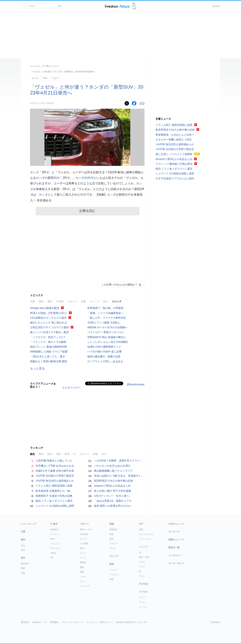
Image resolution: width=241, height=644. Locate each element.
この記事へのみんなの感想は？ (119, 285)
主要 (32, 301)
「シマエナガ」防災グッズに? (48, 337)
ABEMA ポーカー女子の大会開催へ (108, 327)
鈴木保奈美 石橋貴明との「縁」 (54, 491)
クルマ (55, 78)
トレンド (117, 301)
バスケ (83, 577)
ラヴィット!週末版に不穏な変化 (174, 164)
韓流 (111, 539)
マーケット (55, 534)
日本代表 (84, 534)
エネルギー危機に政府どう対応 (174, 140)
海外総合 (25, 564)
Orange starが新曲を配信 (45, 308)
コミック (143, 607)
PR (52, 558)
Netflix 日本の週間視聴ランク (104, 347)
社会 (23, 545)
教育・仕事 (144, 557)
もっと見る (37, 368)
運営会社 (25, 622)
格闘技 (83, 562)
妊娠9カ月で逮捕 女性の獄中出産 (55, 471)
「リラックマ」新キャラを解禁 (48, 342)
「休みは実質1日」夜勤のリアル (113, 501)
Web (52, 539)
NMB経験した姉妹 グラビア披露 (49, 352)
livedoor (216, 6)
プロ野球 (84, 544)
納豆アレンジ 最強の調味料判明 (49, 347)
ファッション (145, 539)
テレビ (112, 548)
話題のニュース (176, 540)
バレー (83, 581)
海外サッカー (86, 529)
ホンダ (35, 78)
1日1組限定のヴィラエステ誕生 (48, 318)
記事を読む (87, 211)
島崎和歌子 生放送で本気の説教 (54, 496)
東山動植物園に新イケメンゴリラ (113, 471)
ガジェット (55, 544)
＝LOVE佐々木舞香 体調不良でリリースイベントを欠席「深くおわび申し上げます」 (144, 461)
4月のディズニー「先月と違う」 (113, 496)
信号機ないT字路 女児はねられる (55, 466)
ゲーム (142, 602)
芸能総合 (113, 529)
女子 (106, 301)
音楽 (111, 534)
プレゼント (115, 574)
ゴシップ (94, 301)
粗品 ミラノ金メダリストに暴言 (54, 501)
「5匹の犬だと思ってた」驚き (48, 357)
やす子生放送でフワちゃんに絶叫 (175, 178)
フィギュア (85, 586)
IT (75, 454)
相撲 (82, 572)
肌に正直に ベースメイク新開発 (174, 154)
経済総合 (54, 529)
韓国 (23, 568)
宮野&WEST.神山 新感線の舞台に (107, 337)
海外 (50, 301)
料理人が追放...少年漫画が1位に (49, 313)
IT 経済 (60, 301)
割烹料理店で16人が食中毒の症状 (113, 481)
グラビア (113, 544)
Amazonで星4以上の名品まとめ (112, 486)
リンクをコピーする (142, 104)
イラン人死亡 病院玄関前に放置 (54, 486)
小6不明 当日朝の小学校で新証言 (55, 476)
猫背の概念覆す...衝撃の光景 (104, 357)
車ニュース (52, 66)
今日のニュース (176, 524)
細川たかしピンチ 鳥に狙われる (49, 323)
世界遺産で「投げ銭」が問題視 (105, 308)
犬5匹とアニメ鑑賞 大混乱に (104, 323)
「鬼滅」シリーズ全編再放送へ (105, 313)
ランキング (174, 532)
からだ (142, 562)
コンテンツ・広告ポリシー (100, 622)
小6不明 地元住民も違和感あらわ (55, 481)
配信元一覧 (174, 547)
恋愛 (141, 529)
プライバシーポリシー (73, 622)
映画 (112, 564)
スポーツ (72, 301)
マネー (142, 566)
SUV (45, 78)
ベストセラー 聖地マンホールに (106, 332)
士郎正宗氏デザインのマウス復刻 (49, 327)
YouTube (144, 584)
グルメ (142, 576)
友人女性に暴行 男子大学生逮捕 (112, 491)
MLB (82, 548)
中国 (23, 573)
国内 (41, 301)
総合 (32, 454)
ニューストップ (37, 66)
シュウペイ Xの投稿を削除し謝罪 (55, 506)
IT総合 (53, 553)
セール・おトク (176, 563)
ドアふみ (134, 6)
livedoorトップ (40, 622)
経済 (67, 454)
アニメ (142, 597)
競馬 (82, 567)
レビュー (113, 570)
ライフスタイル (146, 534)
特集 (111, 579)
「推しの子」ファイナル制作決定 (107, 318)
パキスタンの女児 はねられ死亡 (112, 466)
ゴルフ (83, 553)
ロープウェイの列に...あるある (105, 361)
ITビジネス (55, 548)
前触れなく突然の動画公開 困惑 (49, 361)
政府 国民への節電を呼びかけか (112, 506)
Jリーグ (84, 539)
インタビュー (175, 555)
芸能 (83, 301)
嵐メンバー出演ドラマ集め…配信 (49, 332)
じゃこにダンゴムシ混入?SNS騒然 (107, 342)
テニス (83, 558)
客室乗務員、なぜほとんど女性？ (175, 135)
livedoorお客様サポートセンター (132, 622)
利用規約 (54, 622)
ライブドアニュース (117, 6)
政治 (50, 454)
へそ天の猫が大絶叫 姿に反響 (104, 352)
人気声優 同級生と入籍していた (54, 461)
